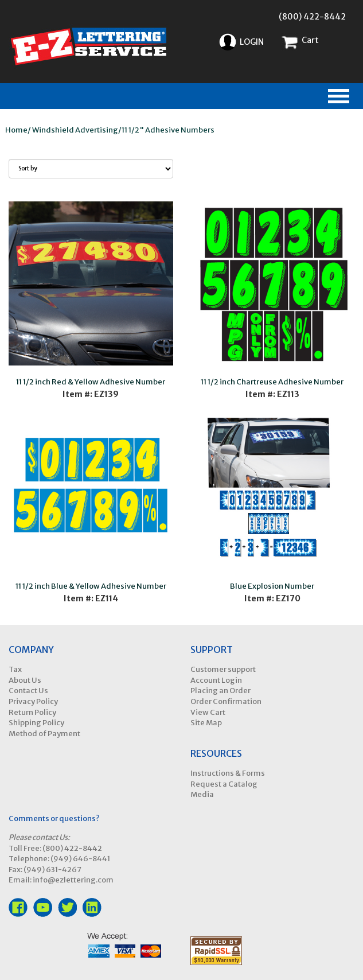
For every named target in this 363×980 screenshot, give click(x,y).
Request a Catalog (224, 784)
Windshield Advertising (75, 130)
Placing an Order (220, 691)
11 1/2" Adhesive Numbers (168, 130)
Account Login (216, 680)
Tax (15, 669)
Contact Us (28, 691)
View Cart (208, 712)
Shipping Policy (36, 723)
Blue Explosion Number (272, 586)
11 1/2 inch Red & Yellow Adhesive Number (91, 382)
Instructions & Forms (228, 773)
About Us (25, 680)
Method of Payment (44, 734)
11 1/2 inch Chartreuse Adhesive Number (272, 382)
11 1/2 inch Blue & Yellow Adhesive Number (91, 586)
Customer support (223, 669)
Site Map (206, 723)
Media (202, 794)
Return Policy (32, 712)
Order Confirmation (226, 701)
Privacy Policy (33, 701)
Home (16, 130)
